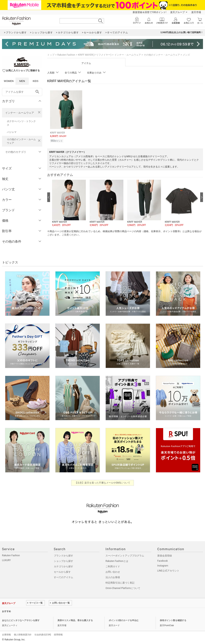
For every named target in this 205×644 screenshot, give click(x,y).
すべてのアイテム (64, 577)
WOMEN (9, 81)
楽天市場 (196, 12)
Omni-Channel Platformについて (123, 588)
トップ (51, 55)
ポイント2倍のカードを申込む (124, 620)
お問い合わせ (113, 572)
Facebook (163, 561)
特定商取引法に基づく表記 (120, 583)
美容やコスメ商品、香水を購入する (75, 620)
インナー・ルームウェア (20, 113)
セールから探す (62, 572)
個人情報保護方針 (23, 635)
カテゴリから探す (64, 566)
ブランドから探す (64, 556)
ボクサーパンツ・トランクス (21, 123)
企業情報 (6, 635)
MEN (22, 81)
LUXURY (6, 560)
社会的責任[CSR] (43, 635)
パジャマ (12, 132)
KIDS (36, 81)
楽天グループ (177, 12)
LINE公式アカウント (168, 571)
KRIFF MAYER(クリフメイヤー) (95, 55)
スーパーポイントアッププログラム (125, 556)
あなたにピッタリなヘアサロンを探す (21, 620)
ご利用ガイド (113, 566)
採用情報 (58, 635)
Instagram (163, 566)
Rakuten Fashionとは (117, 561)
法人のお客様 (113, 577)
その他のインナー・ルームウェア (21, 141)
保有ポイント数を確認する (173, 620)
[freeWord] (22, 92)
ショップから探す (64, 561)
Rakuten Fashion (66, 55)
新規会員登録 (165, 556)
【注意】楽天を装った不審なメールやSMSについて (103, 483)
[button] (69, 203)
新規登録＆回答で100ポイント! (149, 12)
